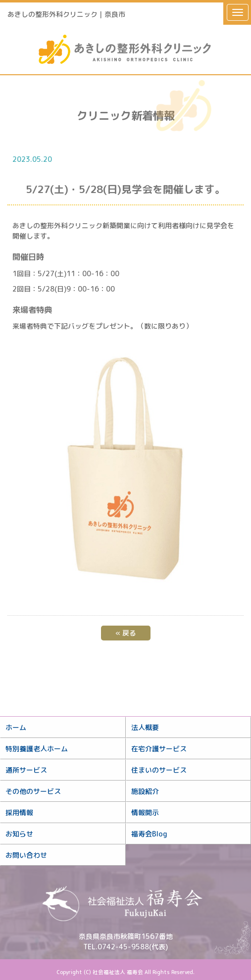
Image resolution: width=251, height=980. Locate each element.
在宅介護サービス (159, 749)
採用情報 (19, 812)
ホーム (16, 727)
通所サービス (26, 770)
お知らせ (19, 834)
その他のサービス (33, 791)
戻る (126, 633)
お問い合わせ (26, 855)
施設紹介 (145, 791)
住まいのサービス (159, 770)
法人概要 (145, 727)
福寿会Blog (149, 834)
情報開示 (145, 812)
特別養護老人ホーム (37, 749)
